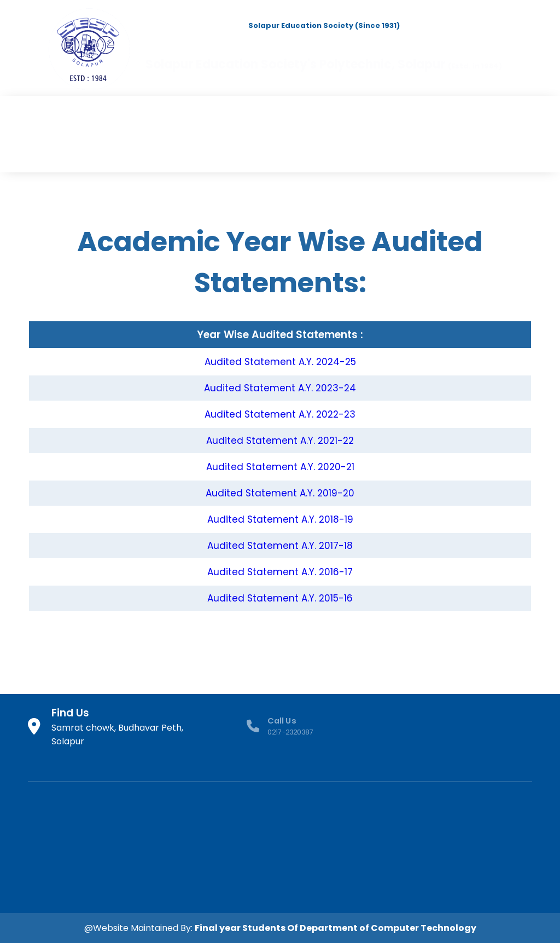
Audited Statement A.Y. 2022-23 (280, 414)
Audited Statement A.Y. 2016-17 (280, 572)
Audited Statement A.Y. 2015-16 (280, 598)
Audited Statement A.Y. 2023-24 (280, 388)
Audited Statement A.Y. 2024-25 (280, 362)
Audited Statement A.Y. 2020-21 (280, 467)
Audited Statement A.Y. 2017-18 (280, 546)
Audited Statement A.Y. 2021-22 (280, 441)
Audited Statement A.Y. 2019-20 (280, 493)
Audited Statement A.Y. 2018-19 (280, 519)
